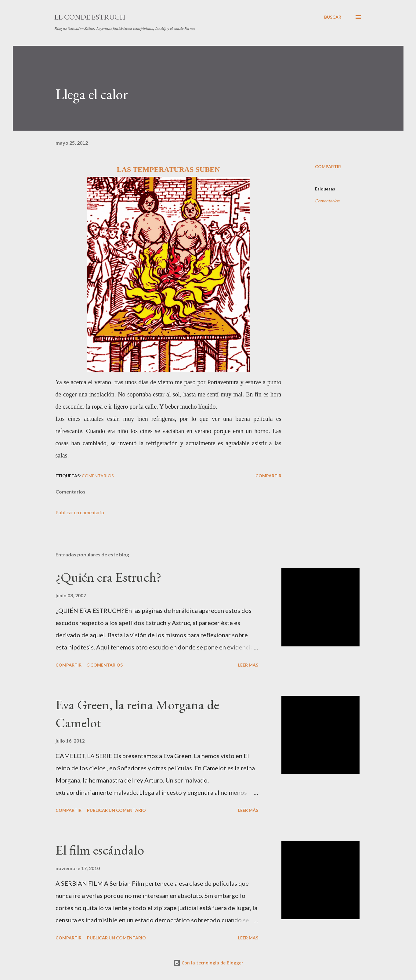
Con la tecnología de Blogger (208, 963)
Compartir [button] (328, 166)
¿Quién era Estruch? (109, 577)
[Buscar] (333, 17)
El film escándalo (100, 850)
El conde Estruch (90, 17)
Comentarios (327, 201)
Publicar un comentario (80, 512)
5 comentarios (105, 665)
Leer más (248, 665)
